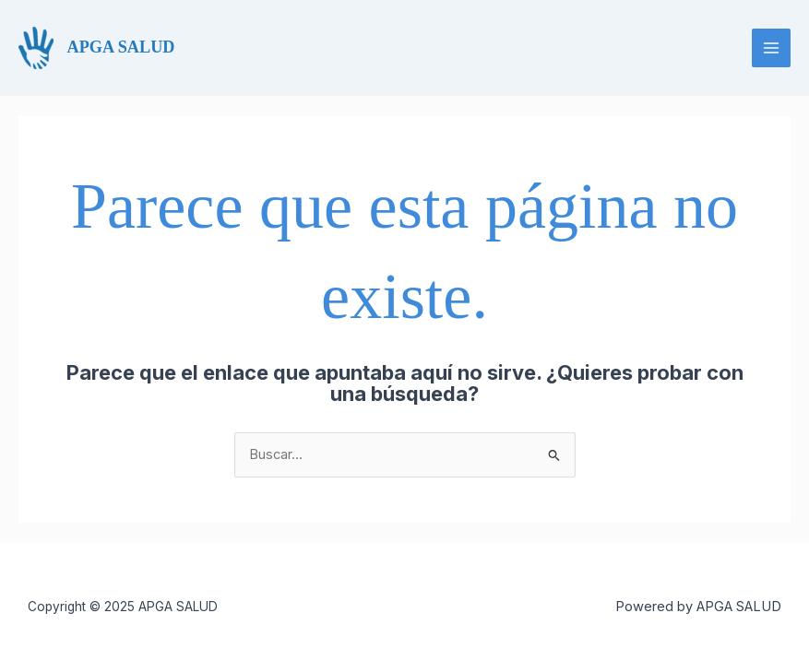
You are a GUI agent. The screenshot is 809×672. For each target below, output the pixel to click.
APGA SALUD (121, 47)
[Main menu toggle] (771, 48)
